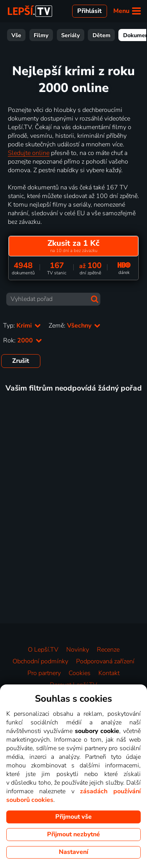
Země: (74, 326)
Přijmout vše (73, 817)
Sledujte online (29, 153)
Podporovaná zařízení (105, 661)
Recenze (108, 650)
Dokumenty (74, 35)
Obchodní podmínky (40, 661)
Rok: (23, 340)
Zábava (112, 35)
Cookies (80, 673)
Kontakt (109, 673)
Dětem (37, 35)
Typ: (22, 326)
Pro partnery (44, 673)
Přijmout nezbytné (73, 834)
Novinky (78, 650)
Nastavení (73, 852)
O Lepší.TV (43, 650)
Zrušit (21, 361)
